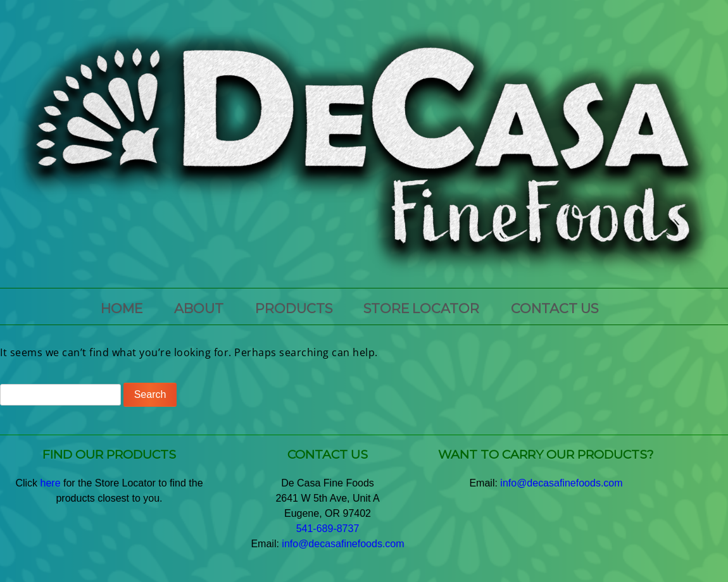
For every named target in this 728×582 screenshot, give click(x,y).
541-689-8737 (328, 529)
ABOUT (199, 308)
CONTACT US (555, 308)
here (51, 483)
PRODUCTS (294, 308)
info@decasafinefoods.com (343, 544)
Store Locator (421, 308)
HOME (122, 308)
